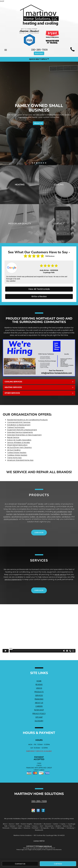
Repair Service (13, 437)
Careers (39, 706)
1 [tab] (33, 163)
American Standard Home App (20, 460)
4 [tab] (40, 163)
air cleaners (41, 517)
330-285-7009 (39, 801)
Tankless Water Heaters (17, 455)
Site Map (39, 717)
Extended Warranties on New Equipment (24, 435)
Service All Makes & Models (19, 443)
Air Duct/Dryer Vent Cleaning (19, 447)
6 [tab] (44, 163)
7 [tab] (46, 163)
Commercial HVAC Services (19, 422)
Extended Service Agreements (20, 432)
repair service (60, 574)
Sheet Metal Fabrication (17, 445)
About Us (38, 123)
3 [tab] (37, 163)
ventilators (66, 517)
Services (39, 695)
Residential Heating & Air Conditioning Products (27, 420)
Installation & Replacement (19, 425)
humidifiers (55, 514)
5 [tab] (42, 163)
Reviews (39, 684)
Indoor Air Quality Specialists (19, 440)
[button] (39, 382)
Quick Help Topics (39, 59)
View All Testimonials (39, 289)
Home (39, 681)
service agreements (13, 579)
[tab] (39, 382)
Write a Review (39, 296)
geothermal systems (20, 517)
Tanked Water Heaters (17, 453)
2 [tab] (35, 163)
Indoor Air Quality (20, 224)
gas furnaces (19, 514)
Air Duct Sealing (14, 450)
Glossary (39, 721)
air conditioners (60, 512)
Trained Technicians (16, 427)
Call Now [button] (58, 864)
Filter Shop (39, 710)
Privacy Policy (39, 714)
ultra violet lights (54, 517)
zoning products (11, 519)
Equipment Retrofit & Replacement (22, 430)
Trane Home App (14, 458)
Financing (39, 699)
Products (39, 692)
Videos (39, 688)
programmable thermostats (38, 514)
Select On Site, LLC (45, 846)
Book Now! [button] (39, 53)
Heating (20, 185)
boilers (33, 517)
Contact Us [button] (20, 864)
